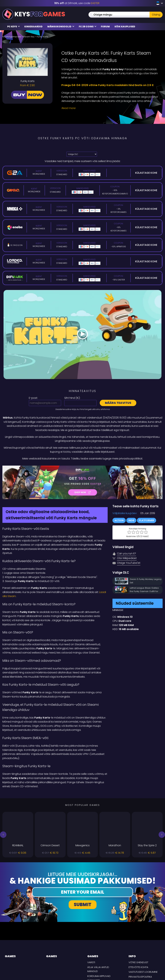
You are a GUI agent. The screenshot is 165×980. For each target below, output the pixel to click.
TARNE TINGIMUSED (139, 952)
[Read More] (110, 108)
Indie (131, 491)
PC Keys (14, 27)
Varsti (91, 933)
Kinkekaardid (33, 27)
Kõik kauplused (125, 27)
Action (119, 491)
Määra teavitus (118, 403)
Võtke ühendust (138, 933)
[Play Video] (82, 334)
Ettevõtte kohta (138, 938)
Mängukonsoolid (61, 27)
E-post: (33, 398)
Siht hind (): (72, 398)
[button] (3, 805)
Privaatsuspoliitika (140, 947)
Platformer (147, 491)
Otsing (156, 15)
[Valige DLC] (82, 154)
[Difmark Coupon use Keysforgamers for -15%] (82, 468)
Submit (83, 875)
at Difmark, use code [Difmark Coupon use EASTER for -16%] (77, 3)
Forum (105, 27)
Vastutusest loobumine (143, 943)
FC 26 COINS (88, 27)
